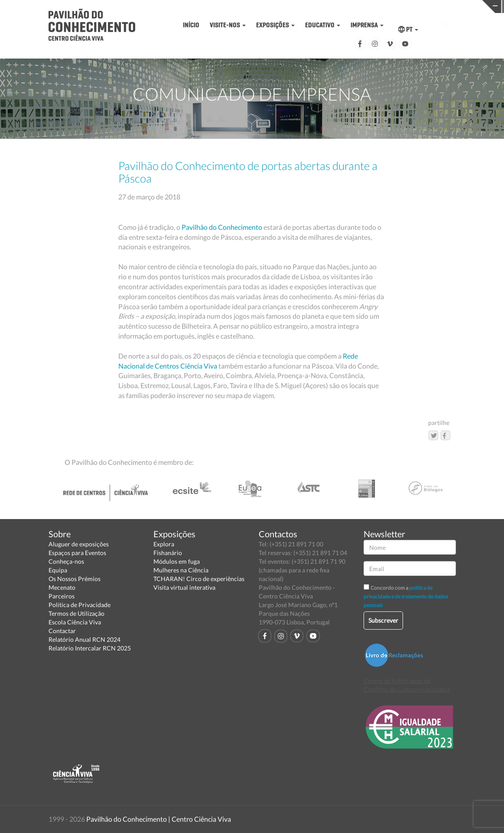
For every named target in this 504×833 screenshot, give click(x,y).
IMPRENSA (367, 25)
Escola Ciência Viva (75, 622)
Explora (164, 544)
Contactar (62, 631)
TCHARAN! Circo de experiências (199, 579)
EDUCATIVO (323, 25)
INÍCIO (191, 25)
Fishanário (168, 553)
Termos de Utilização (76, 613)
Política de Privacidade (80, 605)
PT (408, 29)
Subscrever (383, 620)
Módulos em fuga (177, 561)
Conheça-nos (66, 561)
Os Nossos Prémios (75, 579)
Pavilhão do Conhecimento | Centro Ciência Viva (159, 819)
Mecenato (62, 587)
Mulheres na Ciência (181, 570)
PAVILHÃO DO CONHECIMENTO (255, 7)
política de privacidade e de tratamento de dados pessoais (406, 596)
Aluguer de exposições (79, 544)
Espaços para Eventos (77, 553)
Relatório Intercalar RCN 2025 (90, 648)
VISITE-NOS (228, 25)
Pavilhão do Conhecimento (222, 227)
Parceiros (62, 596)
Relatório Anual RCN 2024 (85, 639)
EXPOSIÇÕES (275, 25)
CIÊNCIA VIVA (364, 6)
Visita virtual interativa (184, 587)
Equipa (58, 570)
